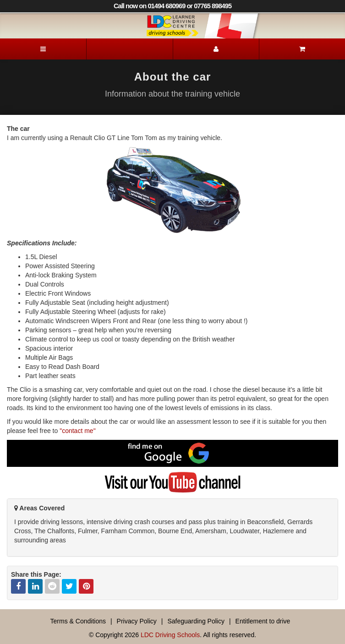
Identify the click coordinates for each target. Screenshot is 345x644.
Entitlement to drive (263, 621)
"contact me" (77, 431)
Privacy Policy (137, 621)
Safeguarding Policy (196, 621)
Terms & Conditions (78, 621)
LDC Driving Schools (170, 635)
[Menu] (43, 49)
